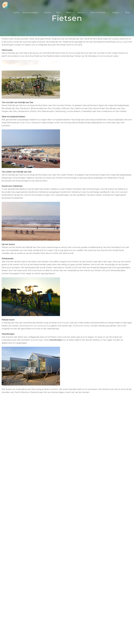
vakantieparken (26, 326)
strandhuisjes (37, 340)
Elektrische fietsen (82, 326)
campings (42, 326)
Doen (69, 13)
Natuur (81, 13)
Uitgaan (116, 13)
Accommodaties (30, 13)
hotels (28, 123)
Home (16, 13)
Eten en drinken (98, 13)
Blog (128, 13)
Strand (47, 13)
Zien (58, 13)
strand (100, 56)
